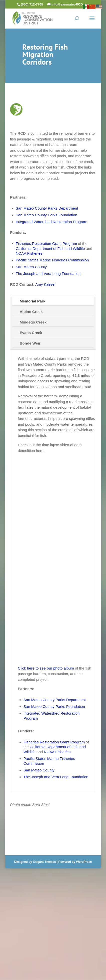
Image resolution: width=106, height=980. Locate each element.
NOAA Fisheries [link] (29, 253)
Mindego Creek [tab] (33, 322)
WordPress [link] (84, 862)
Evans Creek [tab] (31, 333)
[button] (92, 22)
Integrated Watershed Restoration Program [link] (51, 222)
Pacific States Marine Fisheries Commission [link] (52, 260)
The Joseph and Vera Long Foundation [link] (48, 274)
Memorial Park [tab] (33, 301)
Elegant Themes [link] (44, 862)
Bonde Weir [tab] (30, 343)
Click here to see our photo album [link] (46, 668)
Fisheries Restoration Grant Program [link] (46, 243)
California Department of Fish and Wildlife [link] (50, 249)
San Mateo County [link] (31, 267)
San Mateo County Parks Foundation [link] (46, 215)
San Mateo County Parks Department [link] (47, 208)
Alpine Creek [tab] (31, 312)
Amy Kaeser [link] (45, 284)
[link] (32, 18)
